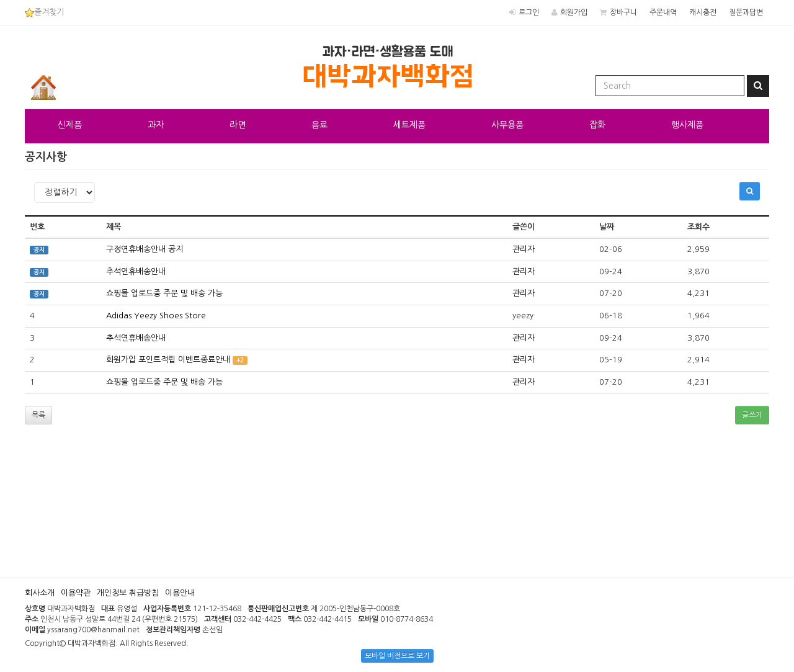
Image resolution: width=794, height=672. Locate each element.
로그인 (529, 12)
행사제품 (687, 125)
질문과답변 (746, 12)
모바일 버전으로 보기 (397, 656)
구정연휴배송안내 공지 (145, 249)
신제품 (70, 125)
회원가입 (574, 12)
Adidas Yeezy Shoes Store (156, 316)
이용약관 (76, 593)
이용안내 (180, 593)
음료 (319, 125)
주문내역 (663, 12)
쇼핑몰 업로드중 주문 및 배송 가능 (164, 293)
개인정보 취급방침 (128, 593)
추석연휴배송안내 (136, 271)
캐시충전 (703, 12)
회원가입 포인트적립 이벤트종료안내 (168, 360)
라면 (238, 125)
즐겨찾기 (44, 12)
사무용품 (507, 125)
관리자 (524, 249)
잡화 (597, 125)
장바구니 (623, 12)
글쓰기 (752, 415)
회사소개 (40, 593)
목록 (38, 415)
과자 (156, 125)
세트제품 (409, 125)
